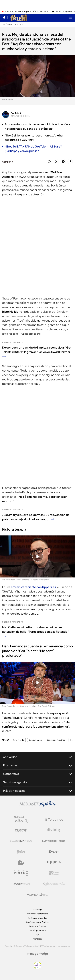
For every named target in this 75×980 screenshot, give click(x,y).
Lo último (7, 24)
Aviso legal (38, 910)
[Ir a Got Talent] (19, 18)
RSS (37, 935)
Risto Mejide (18, 740)
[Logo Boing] (21, 852)
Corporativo (37, 774)
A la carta (19, 24)
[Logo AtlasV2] (21, 884)
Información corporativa (38, 914)
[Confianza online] (38, 968)
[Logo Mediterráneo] (37, 895)
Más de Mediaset (37, 791)
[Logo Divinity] (54, 830)
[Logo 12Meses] (54, 873)
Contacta (38, 939)
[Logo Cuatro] (21, 830)
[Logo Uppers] (54, 862)
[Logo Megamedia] (39, 954)
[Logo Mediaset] (37, 806)
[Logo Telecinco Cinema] (21, 873)
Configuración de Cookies (38, 922)
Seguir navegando (37, 782)
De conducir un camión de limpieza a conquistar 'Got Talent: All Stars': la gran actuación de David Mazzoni (37, 352)
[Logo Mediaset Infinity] (21, 819)
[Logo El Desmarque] (21, 841)
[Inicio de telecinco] (4, 18)
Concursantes (35, 740)
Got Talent (16, 113)
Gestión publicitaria (38, 930)
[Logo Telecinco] (54, 819)
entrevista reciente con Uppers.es (33, 587)
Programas (37, 765)
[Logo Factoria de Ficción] (54, 841)
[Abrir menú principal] (70, 18)
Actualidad (37, 757)
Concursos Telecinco (56, 740)
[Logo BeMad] (21, 862)
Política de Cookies (37, 926)
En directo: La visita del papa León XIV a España (26, 12)
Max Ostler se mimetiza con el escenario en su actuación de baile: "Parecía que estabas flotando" (35, 631)
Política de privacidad (38, 918)
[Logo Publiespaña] (54, 884)
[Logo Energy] (54, 852)
